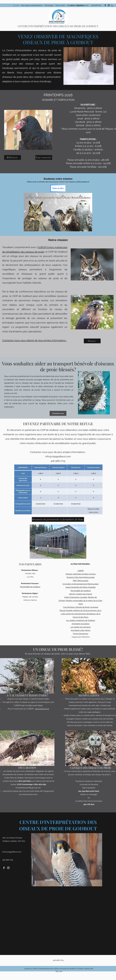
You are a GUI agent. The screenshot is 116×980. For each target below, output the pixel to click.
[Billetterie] (13, 157)
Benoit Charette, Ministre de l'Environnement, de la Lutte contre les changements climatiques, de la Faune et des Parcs (81, 614)
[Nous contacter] (44, 157)
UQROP (81, 571)
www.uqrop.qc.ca (42, 709)
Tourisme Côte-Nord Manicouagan (81, 577)
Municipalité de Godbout (30, 587)
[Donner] (92, 341)
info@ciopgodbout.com (79, 5)
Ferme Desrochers (81, 634)
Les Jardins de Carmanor (81, 627)
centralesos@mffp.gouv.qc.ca (28, 788)
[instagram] (109, 5)
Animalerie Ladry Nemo (81, 630)
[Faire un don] (58, 188)
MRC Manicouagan (81, 581)
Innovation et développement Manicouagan (81, 584)
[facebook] (105, 5)
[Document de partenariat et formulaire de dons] (58, 519)
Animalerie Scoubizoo (81, 624)
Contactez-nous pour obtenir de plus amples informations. (35, 340)
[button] (112, 5)
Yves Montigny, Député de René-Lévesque (81, 607)
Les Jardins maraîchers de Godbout (81, 620)
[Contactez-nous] (58, 413)
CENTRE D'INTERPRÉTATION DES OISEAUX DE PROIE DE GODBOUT (58, 26)
